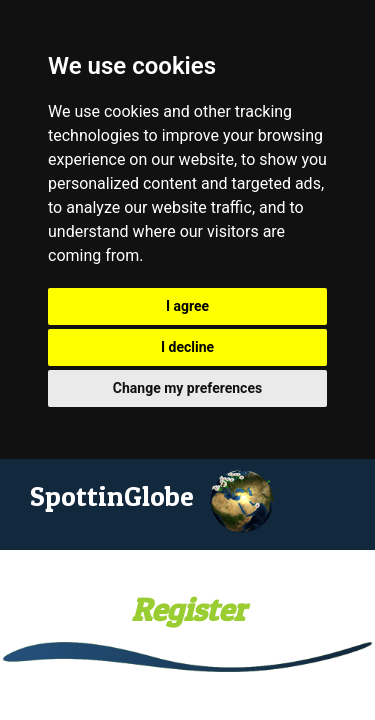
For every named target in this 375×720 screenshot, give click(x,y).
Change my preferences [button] (187, 388)
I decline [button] (187, 347)
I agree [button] (187, 306)
